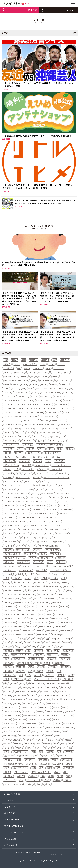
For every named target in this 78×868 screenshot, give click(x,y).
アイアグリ (68, 393)
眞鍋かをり (70, 728)
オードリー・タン (31, 421)
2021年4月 (34, 361)
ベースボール (37, 534)
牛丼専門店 (68, 724)
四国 (13, 611)
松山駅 (18, 704)
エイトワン (68, 413)
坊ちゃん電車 (25, 623)
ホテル (56, 538)
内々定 (16, 595)
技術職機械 (8, 672)
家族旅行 (38, 643)
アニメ (35, 397)
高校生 (47, 781)
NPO (27, 381)
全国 (69, 591)
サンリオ (8, 470)
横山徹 (41, 712)
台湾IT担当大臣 (10, 607)
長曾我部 (8, 773)
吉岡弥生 (32, 607)
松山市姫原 (34, 700)
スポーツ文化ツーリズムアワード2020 (18, 486)
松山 (33, 688)
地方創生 (32, 619)
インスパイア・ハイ (29, 405)
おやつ (19, 425)
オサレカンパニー (59, 421)
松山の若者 (21, 692)
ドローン (63, 506)
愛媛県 (7, 659)
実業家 (28, 643)
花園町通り (29, 740)
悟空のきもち (69, 651)
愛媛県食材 (8, 668)
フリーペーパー (26, 518)
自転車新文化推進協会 (13, 740)
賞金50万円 (39, 748)
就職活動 (35, 647)
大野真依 (31, 635)
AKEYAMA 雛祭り (30, 365)
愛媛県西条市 (59, 664)
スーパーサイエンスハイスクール (57, 478)
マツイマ (65, 546)
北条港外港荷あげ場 (50, 599)
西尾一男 (29, 744)
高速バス (68, 781)
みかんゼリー (9, 563)
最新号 (42, 684)
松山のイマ (10, 808)
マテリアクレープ (47, 558)
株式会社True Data (12, 708)
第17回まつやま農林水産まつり (31, 736)
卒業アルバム (66, 599)
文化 (29, 676)
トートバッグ (9, 506)
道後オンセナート (64, 756)
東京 (17, 688)
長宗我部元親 (69, 769)
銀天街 (50, 769)
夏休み (7, 627)
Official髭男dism (47, 381)
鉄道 (42, 769)
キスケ (30, 433)
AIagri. (17, 365)
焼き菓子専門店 (10, 724)
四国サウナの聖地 (38, 611)
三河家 (7, 579)
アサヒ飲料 (24, 397)
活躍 (71, 716)
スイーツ (8, 482)
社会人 (16, 732)
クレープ (31, 449)
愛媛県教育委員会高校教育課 (29, 664)
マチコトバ (31, 546)
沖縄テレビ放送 (30, 716)
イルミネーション (11, 405)
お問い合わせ (11, 849)
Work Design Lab (60, 389)
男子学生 (40, 728)
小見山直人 (8, 647)
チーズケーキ (63, 494)
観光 (38, 744)
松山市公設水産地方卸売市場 (15, 700)
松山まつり (63, 692)
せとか (40, 490)
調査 (64, 744)
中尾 (64, 579)
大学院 (7, 631)
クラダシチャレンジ (12, 445)
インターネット (62, 405)
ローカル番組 (42, 571)
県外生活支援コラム (14, 829)
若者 (59, 740)
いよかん (68, 401)
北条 (36, 599)
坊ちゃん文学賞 (10, 623)
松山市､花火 (64, 696)
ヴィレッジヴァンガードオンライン (17, 413)
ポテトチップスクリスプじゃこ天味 (37, 538)
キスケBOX (41, 433)
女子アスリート (10, 639)
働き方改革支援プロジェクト (45, 591)
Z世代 (27, 393)
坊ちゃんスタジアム (59, 619)
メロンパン (61, 563)
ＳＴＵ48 (34, 385)
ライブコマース (55, 567)
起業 (71, 748)
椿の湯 (7, 712)
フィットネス (64, 514)
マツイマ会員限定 (23, 550)
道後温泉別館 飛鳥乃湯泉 (14, 764)
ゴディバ (41, 449)
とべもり (22, 506)
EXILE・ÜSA (20, 373)
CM (19, 369)
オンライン (64, 425)
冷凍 (41, 595)
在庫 (42, 615)
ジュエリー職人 (63, 474)
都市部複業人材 (57, 764)
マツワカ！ (55, 555)
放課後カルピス (10, 676)
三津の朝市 (17, 579)
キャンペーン (28, 441)
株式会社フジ (45, 708)
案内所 (57, 708)
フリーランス (40, 518)
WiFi (31, 389)
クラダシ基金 (28, 445)
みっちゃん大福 (24, 563)
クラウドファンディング (59, 441)
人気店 (37, 583)
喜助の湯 (54, 607)
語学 (56, 744)
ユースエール (9, 567)
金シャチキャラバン (21, 769)
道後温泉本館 (32, 764)
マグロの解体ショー (58, 542)
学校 (40, 639)
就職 (26, 647)
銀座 (58, 769)
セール (53, 486)
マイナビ (25, 542)
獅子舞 (7, 728)
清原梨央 (8, 720)
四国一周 (52, 611)
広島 (29, 651)
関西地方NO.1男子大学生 (42, 773)
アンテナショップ (44, 401)
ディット (56, 498)
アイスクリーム (10, 397)
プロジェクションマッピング (58, 530)
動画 (18, 599)
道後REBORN (9, 756)
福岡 (35, 732)
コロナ (60, 449)
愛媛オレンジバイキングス (22, 655)
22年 (55, 361)
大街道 (41, 631)
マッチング (38, 550)
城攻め (54, 623)
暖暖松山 (32, 684)
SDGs (16, 385)
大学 (42, 627)
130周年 (15, 361)
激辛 (32, 720)
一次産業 (20, 575)
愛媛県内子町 (9, 664)
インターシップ (46, 405)
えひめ (7, 417)
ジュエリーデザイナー (45, 474)
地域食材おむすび (11, 619)
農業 (41, 752)
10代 (6, 361)
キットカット (25, 437)
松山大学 (43, 696)
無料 (48, 720)
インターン (8, 409)
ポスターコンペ (63, 534)
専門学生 (67, 643)
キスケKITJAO (54, 433)
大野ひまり (8, 635)
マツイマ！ (8, 550)
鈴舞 (34, 769)
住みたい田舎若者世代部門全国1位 (48, 587)
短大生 (7, 732)
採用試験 (50, 672)
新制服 (71, 676)
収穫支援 (38, 603)
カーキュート (27, 429)
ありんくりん (46, 397)
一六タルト (8, 575)
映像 (6, 684)
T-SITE (45, 385)
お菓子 (16, 429)
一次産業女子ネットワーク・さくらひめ (42, 575)
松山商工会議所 (21, 696)
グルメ (21, 449)
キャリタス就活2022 (12, 441)
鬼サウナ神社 (20, 785)
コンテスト (19, 454)
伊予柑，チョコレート (13, 587)
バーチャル (38, 510)
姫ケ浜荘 (23, 639)
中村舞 (7, 583)
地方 (23, 619)
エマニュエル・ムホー (13, 421)
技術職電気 (21, 672)
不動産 (45, 579)
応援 (49, 651)
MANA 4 (55, 377)
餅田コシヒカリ (10, 781)
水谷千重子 (8, 716)
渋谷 (17, 720)
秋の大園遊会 (46, 732)
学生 (47, 639)
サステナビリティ (42, 466)
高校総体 (57, 781)
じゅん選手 (8, 478)
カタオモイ (8, 433)
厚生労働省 (19, 603)
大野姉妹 (20, 635)
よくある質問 (11, 842)
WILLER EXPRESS (43, 389)
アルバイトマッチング (13, 401)
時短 (22, 684)
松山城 (33, 696)
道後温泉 (55, 760)
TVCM (7, 389)
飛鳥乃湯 (22, 777)
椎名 (65, 708)
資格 (29, 748)
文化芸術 (38, 676)
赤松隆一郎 (61, 748)
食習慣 (60, 777)
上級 (36, 579)
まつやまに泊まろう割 (13, 555)
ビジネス (52, 514)
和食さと (43, 607)
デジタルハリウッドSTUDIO (15, 502)
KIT (33, 377)
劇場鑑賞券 (8, 599)
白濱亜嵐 (58, 728)
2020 (24, 361)
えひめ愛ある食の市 (49, 417)
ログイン (10, 802)
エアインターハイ (53, 413)
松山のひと (8, 692)
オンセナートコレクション (46, 425)
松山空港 (8, 704)
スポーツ (45, 482)
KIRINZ (25, 377)
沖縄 (18, 716)
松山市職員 (46, 700)
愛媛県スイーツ (19, 659)
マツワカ (44, 555)
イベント (58, 401)
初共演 (60, 595)
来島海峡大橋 (64, 684)
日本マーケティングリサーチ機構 (47, 680)
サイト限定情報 (12, 823)
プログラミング (10, 530)
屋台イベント (47, 647)
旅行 (29, 680)
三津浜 (28, 579)
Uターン (16, 389)
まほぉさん (61, 558)
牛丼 (58, 724)
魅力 (31, 785)
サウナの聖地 (60, 462)
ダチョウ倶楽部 (23, 494)
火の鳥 (40, 720)
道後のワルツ (30, 760)
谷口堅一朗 (8, 748)
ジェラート (42, 470)
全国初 (7, 595)
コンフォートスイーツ (53, 454)
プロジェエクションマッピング (31, 530)
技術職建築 (65, 668)
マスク (21, 546)
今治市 (46, 583)
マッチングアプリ (53, 550)
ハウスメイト (51, 510)
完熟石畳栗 (17, 643)
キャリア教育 (48, 437)
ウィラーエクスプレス (65, 409)
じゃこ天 (29, 474)
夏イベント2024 (66, 623)
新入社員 (61, 676)
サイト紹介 (38, 462)
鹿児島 (48, 785)
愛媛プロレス (53, 655)
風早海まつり (9, 777)
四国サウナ (23, 611)
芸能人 (50, 740)
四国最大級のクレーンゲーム (15, 615)
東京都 (25, 688)
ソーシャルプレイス (54, 490)
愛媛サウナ (39, 655)
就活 (18, 647)
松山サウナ (65, 688)
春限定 (14, 684)
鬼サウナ (8, 785)
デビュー (62, 502)
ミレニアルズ (39, 563)
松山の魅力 (33, 692)
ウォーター (39, 413)
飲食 (69, 777)
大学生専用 (61, 627)
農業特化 (50, 752)
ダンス (35, 494)
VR (24, 389)
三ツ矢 (63, 575)
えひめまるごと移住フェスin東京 (26, 417)
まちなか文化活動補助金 (49, 546)
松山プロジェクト (48, 692)
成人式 (32, 668)
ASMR (43, 365)
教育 (22, 676)
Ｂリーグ (62, 365)
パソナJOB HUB (10, 514)
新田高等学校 (18, 680)
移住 (66, 732)
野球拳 (7, 769)
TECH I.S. (65, 385)
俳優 (29, 591)
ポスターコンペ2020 (12, 538)
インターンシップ (23, 409)
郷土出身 (44, 764)
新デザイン (50, 676)
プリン (52, 518)
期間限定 (51, 684)
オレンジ (29, 425)
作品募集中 (19, 591)
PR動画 (7, 385)
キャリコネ (61, 437)
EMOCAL (8, 373)
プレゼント (57, 522)
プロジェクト (9, 534)
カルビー (20, 433)
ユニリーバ (41, 567)
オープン (45, 421)
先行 (62, 591)
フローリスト (53, 526)
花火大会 (40, 740)
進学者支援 (70, 752)
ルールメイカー (10, 571)
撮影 (60, 672)
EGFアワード (59, 369)
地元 (49, 615)
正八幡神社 (59, 712)
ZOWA (18, 393)
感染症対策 (21, 668)
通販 (60, 752)
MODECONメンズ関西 (13, 381)
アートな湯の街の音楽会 (51, 393)
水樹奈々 (70, 712)
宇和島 (7, 643)
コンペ (26, 457)
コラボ (51, 449)
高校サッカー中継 (34, 781)
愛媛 (6, 655)
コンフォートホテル (12, 457)
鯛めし (39, 785)
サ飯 (17, 470)
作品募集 (8, 591)
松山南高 (8, 696)
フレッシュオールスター (35, 526)
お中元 (7, 429)
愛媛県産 (47, 664)
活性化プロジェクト (58, 716)
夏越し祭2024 (18, 627)
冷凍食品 (50, 595)
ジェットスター (28, 470)
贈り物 (50, 748)
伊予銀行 (28, 587)
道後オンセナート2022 (13, 760)
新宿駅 (7, 680)
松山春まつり (68, 700)
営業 (6, 611)
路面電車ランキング (21, 752)
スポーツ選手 (42, 486)
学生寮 (70, 639)
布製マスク (8, 651)
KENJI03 (8, 377)
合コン (22, 607)
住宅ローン (69, 587)
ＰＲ (69, 381)
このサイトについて (14, 836)
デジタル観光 (34, 502)
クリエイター (9, 449)
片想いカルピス (47, 724)
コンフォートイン (34, 454)
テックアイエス (49, 502)
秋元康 (57, 732)
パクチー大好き (66, 510)
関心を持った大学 (22, 773)
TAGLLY (54, 385)
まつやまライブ (31, 555)
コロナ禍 (8, 454)
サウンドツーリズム (12, 466)
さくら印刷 (27, 466)
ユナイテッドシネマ (26, 567)
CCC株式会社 (9, 369)
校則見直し (52, 704)
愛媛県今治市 (65, 659)
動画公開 (27, 599)
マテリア (33, 558)
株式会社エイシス (29, 708)
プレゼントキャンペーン (13, 526)
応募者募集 (39, 651)
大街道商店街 (52, 631)
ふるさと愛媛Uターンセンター (16, 522)
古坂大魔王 (57, 603)
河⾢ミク (43, 716)
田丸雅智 (17, 728)
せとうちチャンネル (26, 490)
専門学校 (56, 643)
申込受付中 (28, 728)
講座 (71, 744)
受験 (47, 603)
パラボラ (24, 514)
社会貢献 (26, 732)
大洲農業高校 (29, 631)
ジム (20, 474)
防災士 (58, 773)
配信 (69, 764)
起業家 (7, 752)
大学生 (50, 627)
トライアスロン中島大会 (38, 506)
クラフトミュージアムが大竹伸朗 (49, 445)
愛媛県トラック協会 (36, 659)
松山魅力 (27, 704)
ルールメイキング (26, 571)
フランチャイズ (10, 518)
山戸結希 (60, 647)
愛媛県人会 (52, 659)
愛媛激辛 (65, 655)
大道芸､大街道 (67, 631)
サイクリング (25, 462)
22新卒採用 (65, 361)
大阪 (40, 635)
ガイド (39, 429)
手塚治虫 (41, 668)
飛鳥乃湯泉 (33, 777)
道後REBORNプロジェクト (28, 756)
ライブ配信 (69, 567)
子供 (32, 639)
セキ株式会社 (65, 486)
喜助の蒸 (64, 607)
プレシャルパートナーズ (40, 522)
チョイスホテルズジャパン (14, 498)
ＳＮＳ (24, 385)
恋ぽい (57, 651)
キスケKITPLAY (10, 437)
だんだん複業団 (48, 494)
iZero (67, 373)
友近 (29, 603)
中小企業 (55, 579)
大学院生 (17, 631)
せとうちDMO (10, 490)
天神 (47, 635)
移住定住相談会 (10, 736)
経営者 (50, 736)
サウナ (49, 462)
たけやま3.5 (9, 494)
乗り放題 (17, 583)
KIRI (16, 377)
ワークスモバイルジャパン (61, 571)
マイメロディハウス (40, 542)
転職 (34, 752)
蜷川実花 (8, 744)
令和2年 (56, 583)
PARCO (60, 381)
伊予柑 (66, 583)
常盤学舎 (20, 651)
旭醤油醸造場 (68, 680)
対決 (47, 643)
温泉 (24, 720)
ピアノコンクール (38, 514)
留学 (49, 728)
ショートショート (23, 478)
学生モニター (58, 639)
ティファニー (68, 498)
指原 (31, 672)
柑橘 (36, 704)
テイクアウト (33, 498)
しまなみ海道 (9, 474)
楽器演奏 (17, 712)
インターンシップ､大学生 (43, 409)
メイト (50, 563)
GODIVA (32, 373)
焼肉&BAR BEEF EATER (28, 724)
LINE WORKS (43, 377)
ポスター (49, 534)
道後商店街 (43, 760)
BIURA (52, 365)
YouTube (8, 393)
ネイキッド (26, 510)
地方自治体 (44, 619)
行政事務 (18, 744)
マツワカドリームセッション (15, 558)
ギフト (36, 437)
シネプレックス (56, 470)
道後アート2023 (48, 756)
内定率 (25, 595)
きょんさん (42, 441)
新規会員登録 (12, 796)
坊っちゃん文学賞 (40, 623)
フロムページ (23, 534)
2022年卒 (46, 361)
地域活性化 (59, 615)
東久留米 (8, 688)
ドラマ (54, 506)
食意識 (51, 777)
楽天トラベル (29, 712)
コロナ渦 (70, 449)
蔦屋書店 (68, 740)
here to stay (44, 373)
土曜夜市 (33, 615)
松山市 (53, 696)
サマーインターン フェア (62, 466)
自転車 (59, 736)
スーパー (37, 478)
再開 (33, 595)
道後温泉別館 (67, 760)
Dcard (27, 369)
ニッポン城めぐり (11, 510)
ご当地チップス (10, 462)
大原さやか (32, 627)
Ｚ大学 (35, 393)
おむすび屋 (8, 425)
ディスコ (45, 498)
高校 (22, 781)
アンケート (29, 401)
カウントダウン (65, 429)
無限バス (57, 720)
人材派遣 (27, 583)
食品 (43, 777)
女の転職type (58, 635)
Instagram (57, 373)
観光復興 (47, 744)
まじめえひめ (9, 546)
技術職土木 (53, 668)
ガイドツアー (50, 429)
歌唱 (49, 712)
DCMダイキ (38, 369)
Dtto (48, 369)
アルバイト (59, 397)
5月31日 (7, 365)
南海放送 (8, 603)
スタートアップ (32, 482)
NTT (35, 381)
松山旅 (57, 700)
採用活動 (40, 672)
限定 (66, 773)
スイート (18, 482)
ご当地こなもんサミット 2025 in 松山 (46, 457)
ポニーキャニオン (11, 542)
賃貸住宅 (20, 748)
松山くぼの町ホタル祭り (48, 688)
